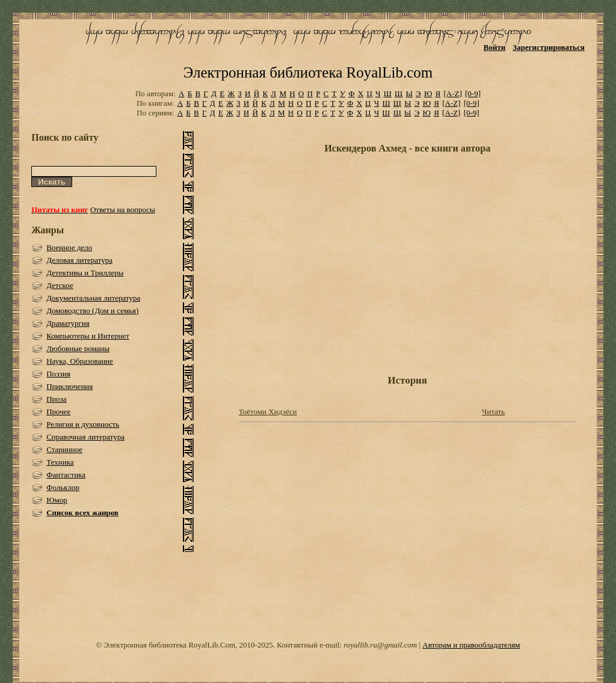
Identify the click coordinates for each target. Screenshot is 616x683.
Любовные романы (78, 348)
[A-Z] (452, 93)
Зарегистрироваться (548, 47)
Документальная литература (93, 298)
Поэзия (58, 374)
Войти (495, 47)
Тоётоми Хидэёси (268, 412)
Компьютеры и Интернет (88, 336)
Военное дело (69, 247)
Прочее (58, 412)
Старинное (64, 449)
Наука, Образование (80, 361)
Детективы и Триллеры (85, 273)
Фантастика (66, 475)
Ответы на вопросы (123, 210)
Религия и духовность (83, 424)
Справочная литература (85, 437)
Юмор (57, 500)
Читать (493, 412)
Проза (56, 399)
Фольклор (63, 487)
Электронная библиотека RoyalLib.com (308, 72)
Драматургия (68, 323)
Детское (60, 285)
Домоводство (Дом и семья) (92, 311)
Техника (60, 462)
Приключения (69, 386)
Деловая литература (79, 260)
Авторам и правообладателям (471, 645)
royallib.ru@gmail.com (380, 645)
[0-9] (473, 93)
